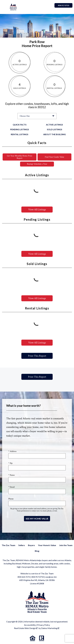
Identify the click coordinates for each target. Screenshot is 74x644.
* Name (12, 475)
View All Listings (37, 210)
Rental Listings (20, 134)
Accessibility (30, 625)
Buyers (31, 545)
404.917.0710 (38, 577)
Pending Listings (20, 129)
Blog (37, 551)
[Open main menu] (5, 7)
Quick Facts (20, 125)
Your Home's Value (47, 545)
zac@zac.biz (51, 577)
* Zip (10, 463)
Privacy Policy (44, 625)
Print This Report (37, 356)
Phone (11, 499)
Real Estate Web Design (26, 628)
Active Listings (54, 125)
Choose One (25, 116)
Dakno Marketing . (50, 628)
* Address (12, 451)
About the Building (55, 134)
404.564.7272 (24, 577)
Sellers (22, 545)
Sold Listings (55, 129)
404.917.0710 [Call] (63, 5)
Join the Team (66, 545)
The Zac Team (8, 545)
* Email (11, 487)
